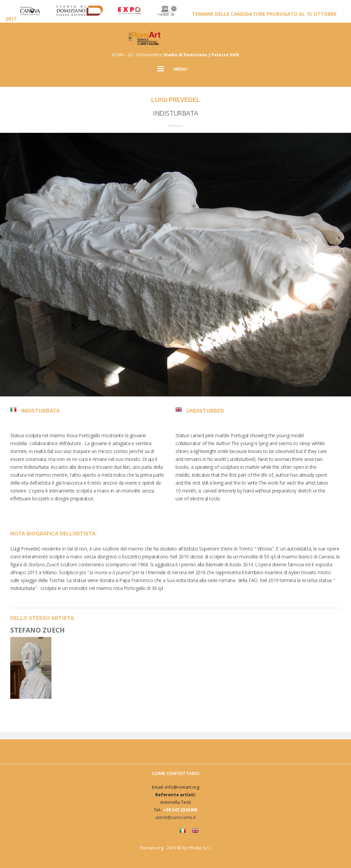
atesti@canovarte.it (175, 817)
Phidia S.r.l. (200, 848)
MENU (180, 69)
